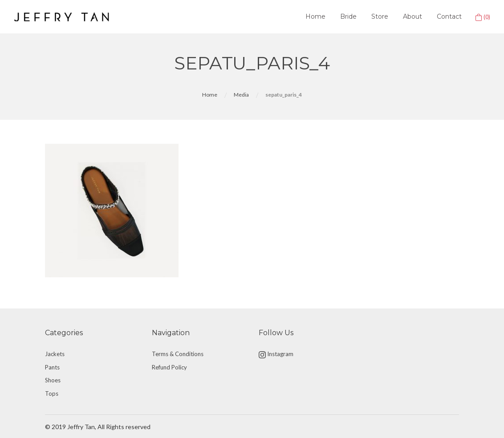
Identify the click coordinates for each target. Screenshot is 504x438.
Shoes (53, 380)
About (413, 16)
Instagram (276, 354)
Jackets (55, 354)
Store (380, 16)
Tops (52, 393)
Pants (52, 367)
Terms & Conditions (178, 354)
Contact (449, 16)
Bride (348, 16)
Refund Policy (169, 367)
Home (315, 16)
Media (241, 95)
